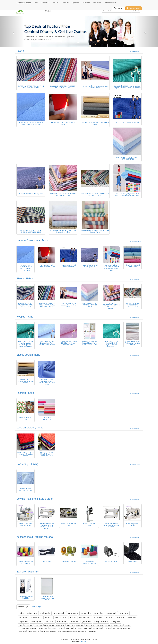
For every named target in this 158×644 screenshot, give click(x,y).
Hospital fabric (25, 317)
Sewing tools (115, 622)
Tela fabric (109, 617)
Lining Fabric (98, 613)
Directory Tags (23, 607)
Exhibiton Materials (28, 572)
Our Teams (97, 3)
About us (55, 3)
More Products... (136, 51)
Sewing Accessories (101, 622)
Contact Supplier (133, 8)
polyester (73, 617)
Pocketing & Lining (27, 464)
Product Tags (36, 607)
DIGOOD (83, 642)
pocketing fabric (36, 622)
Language (118, 8)
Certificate (65, 3)
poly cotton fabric (61, 617)
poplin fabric (24, 622)
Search (136, 11)
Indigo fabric (49, 622)
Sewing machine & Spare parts (35, 499)
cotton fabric (24, 617)
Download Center (110, 3)
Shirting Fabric (25, 278)
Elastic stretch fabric (28, 355)
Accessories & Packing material (35, 537)
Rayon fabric (132, 617)
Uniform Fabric (32, 613)
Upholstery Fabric (55, 631)
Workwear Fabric (59, 613)
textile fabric (98, 617)
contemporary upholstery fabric (87, 631)
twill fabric (48, 617)
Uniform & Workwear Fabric (33, 240)
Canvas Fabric (73, 613)
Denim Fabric (45, 613)
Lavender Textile (24, 3)
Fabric (20, 51)
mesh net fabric (62, 622)
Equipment (76, 3)
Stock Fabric (124, 613)
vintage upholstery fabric (69, 631)
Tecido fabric (120, 617)
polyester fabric (36, 617)
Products (45, 3)
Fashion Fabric (25, 393)
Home (36, 3)
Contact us (86, 3)
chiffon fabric (75, 622)
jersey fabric (87, 622)
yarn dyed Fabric (85, 617)
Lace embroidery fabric (30, 428)
